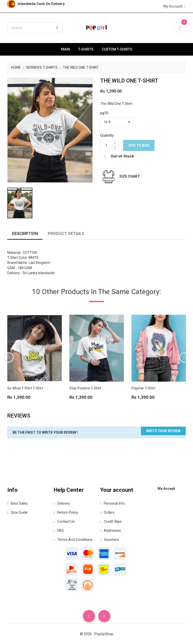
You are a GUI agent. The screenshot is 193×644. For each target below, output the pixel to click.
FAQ (59, 531)
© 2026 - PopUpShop (97, 634)
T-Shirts (86, 49)
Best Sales (17, 503)
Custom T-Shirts (117, 49)
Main (65, 49)
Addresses (111, 531)
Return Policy (66, 512)
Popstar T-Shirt (143, 388)
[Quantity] (106, 145)
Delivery (62, 503)
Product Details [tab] (66, 234)
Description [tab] (25, 234)
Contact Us (64, 521)
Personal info (113, 503)
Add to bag (139, 145)
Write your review (163, 431)
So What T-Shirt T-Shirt (25, 388)
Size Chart (130, 176)
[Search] (35, 28)
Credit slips (111, 521)
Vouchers (110, 540)
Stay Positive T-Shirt (85, 388)
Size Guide (17, 512)
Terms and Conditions (73, 540)
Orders (107, 512)
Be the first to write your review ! (45, 432)
